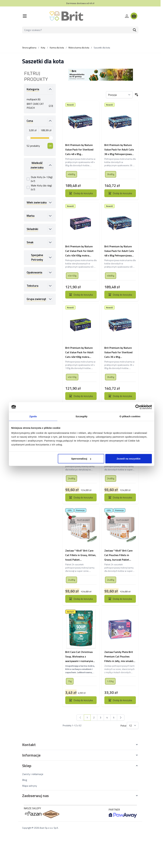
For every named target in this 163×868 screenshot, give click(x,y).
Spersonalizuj (81, 459)
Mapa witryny (30, 786)
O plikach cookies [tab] (130, 416)
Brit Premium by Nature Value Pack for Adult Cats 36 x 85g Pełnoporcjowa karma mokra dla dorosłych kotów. (119, 150)
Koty (43, 48)
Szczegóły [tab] (81, 416)
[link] (80, 718)
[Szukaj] (135, 30)
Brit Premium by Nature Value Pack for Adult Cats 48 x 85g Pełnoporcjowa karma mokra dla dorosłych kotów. (119, 251)
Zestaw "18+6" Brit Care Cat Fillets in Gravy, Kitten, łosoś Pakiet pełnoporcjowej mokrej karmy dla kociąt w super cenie (81, 555)
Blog (25, 780)
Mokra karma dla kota (79, 48)
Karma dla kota (57, 48)
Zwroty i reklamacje (33, 774)
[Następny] (121, 718)
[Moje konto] (127, 16)
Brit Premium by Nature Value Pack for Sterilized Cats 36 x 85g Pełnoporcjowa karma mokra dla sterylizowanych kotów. (120, 352)
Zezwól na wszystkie (129, 459)
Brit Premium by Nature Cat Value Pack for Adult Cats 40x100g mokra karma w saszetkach (79, 251)
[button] (80, 745)
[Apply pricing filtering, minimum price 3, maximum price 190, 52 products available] (50, 146)
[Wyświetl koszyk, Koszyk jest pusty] (134, 16)
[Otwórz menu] (25, 16)
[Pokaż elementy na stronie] (133, 725)
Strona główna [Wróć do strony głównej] (29, 48)
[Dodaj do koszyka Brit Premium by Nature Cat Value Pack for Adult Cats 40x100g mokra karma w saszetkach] (81, 295)
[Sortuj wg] (119, 95)
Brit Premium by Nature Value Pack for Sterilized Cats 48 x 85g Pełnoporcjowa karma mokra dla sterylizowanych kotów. (81, 150)
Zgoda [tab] (33, 416)
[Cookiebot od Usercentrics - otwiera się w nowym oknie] (138, 407)
